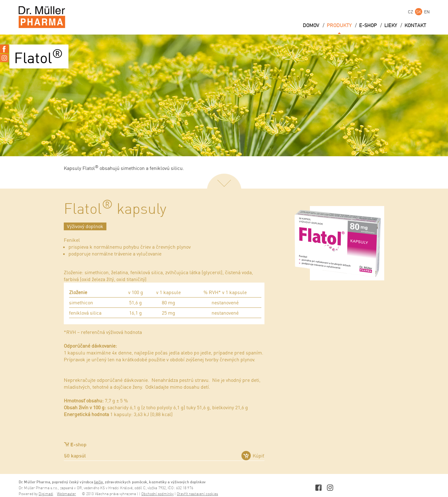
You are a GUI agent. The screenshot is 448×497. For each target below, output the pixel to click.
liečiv (98, 482)
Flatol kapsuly (115, 209)
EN (427, 12)
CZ (411, 12)
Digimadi (46, 494)
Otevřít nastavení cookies (197, 494)
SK (419, 12)
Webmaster (66, 494)
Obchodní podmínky (157, 494)
